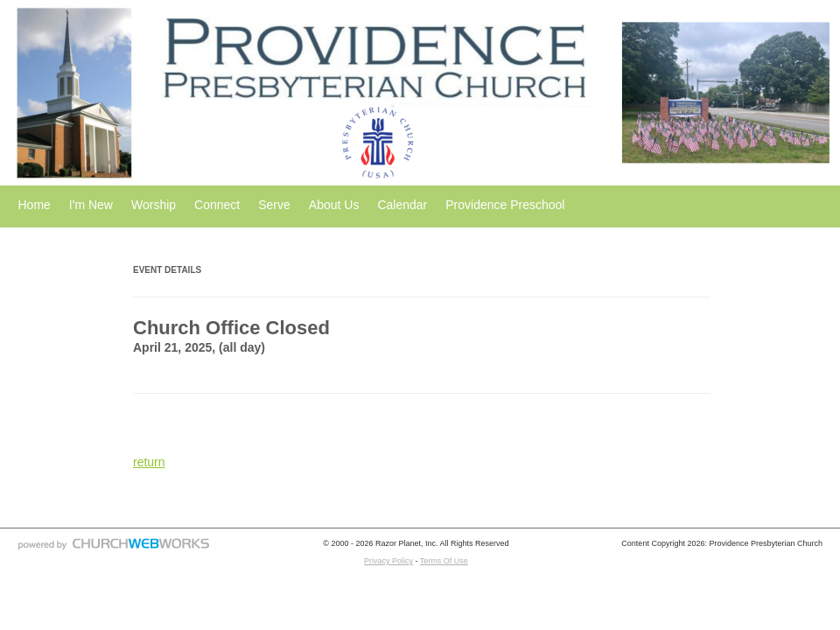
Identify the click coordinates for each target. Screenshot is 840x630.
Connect (217, 205)
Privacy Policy (388, 561)
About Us (334, 205)
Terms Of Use (444, 561)
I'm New (91, 205)
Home (35, 205)
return (149, 462)
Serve (274, 205)
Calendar (402, 205)
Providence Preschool (505, 205)
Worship (154, 205)
